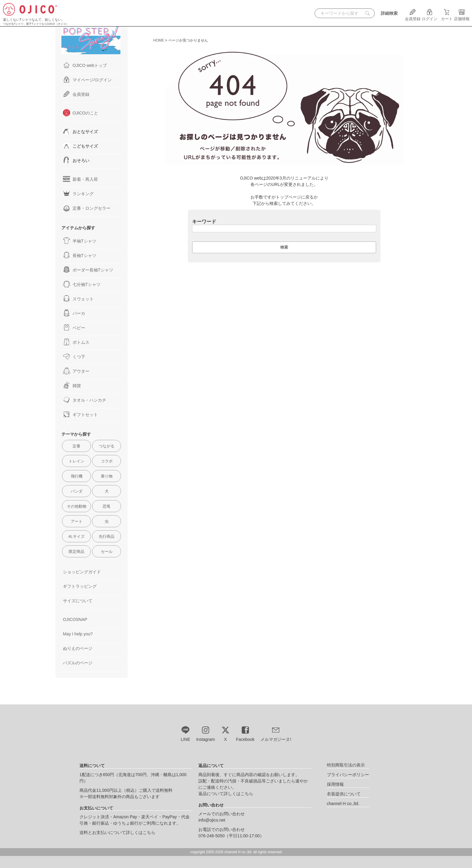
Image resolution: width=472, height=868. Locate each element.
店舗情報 (462, 17)
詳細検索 (389, 13)
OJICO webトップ (85, 65)
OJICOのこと (81, 113)
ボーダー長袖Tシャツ (88, 270)
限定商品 (76, 552)
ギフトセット (80, 414)
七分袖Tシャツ (82, 284)
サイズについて (78, 601)
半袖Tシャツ (80, 241)
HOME (159, 40)
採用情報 (335, 784)
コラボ (107, 461)
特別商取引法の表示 (346, 765)
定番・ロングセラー (87, 208)
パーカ (74, 313)
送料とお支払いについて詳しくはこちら (117, 832)
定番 (76, 446)
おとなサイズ (80, 131)
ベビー (74, 327)
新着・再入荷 (80, 179)
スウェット (78, 299)
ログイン (430, 17)
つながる (107, 446)
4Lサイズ (76, 536)
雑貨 (72, 385)
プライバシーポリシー (348, 775)
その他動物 (77, 506)
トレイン (76, 461)
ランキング (78, 193)
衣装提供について (344, 794)
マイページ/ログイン (87, 80)
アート (77, 521)
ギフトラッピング (80, 586)
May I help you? (78, 634)
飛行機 (77, 476)
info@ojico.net (212, 820)
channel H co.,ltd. (343, 804)
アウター (76, 371)
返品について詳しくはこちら (226, 794)
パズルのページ (78, 663)
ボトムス (76, 342)
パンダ (77, 491)
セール (107, 552)
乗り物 (107, 476)
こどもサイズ (80, 146)
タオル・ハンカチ (85, 400)
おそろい (76, 160)
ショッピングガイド (82, 572)
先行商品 (107, 536)
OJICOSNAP (75, 619)
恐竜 (107, 506)
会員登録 (413, 17)
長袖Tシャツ (80, 255)
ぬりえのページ (78, 648)
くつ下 (74, 356)
